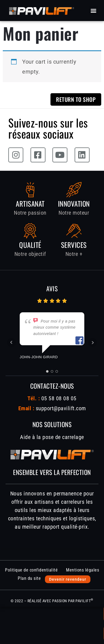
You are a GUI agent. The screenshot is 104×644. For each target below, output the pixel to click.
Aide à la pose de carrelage (52, 437)
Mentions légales (83, 570)
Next (93, 342)
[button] (94, 11)
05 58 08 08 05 (58, 398)
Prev (11, 342)
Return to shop (76, 99)
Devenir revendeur (68, 579)
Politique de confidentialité (31, 570)
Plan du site (29, 578)
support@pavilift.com (61, 408)
